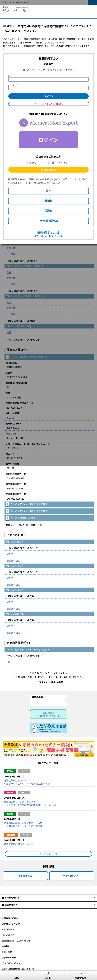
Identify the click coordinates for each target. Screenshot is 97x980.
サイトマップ (8, 929)
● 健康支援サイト (11, 905)
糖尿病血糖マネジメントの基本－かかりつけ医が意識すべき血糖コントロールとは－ (31, 803)
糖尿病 (10, 792)
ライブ (24, 771)
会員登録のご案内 (10, 918)
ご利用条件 (7, 952)
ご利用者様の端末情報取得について (18, 969)
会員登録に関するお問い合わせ (16, 941)
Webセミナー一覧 (48, 854)
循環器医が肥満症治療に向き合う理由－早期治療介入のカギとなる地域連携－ (24, 825)
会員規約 (6, 946)
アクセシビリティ (10, 958)
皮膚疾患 (11, 835)
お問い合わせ (8, 935)
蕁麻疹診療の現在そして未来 (19, 844)
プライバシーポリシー (12, 963)
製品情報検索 (81, 975)
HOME (16, 975)
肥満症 (10, 771)
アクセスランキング (11, 924)
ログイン (48, 975)
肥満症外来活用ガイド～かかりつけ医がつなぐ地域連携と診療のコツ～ (29, 782)
